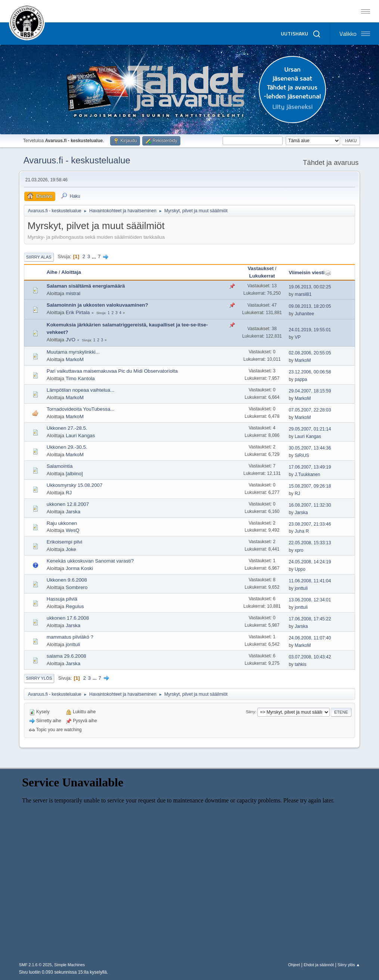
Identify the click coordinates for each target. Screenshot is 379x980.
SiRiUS (302, 455)
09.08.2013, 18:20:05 (310, 306)
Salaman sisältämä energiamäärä (86, 286)
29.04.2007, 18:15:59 (310, 391)
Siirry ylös (39, 678)
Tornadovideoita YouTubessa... (81, 409)
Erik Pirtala (78, 312)
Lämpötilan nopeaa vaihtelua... (81, 390)
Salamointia (60, 466)
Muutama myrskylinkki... (73, 352)
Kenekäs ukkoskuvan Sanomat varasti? (90, 561)
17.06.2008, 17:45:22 (310, 619)
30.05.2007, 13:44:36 (310, 448)
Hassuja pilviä (62, 599)
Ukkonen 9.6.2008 (67, 580)
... (95, 256)
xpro (299, 550)
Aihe (52, 272)
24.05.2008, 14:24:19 (310, 562)
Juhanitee (304, 314)
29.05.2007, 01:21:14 (310, 429)
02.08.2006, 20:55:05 (310, 353)
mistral (73, 293)
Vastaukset (261, 268)
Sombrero (77, 587)
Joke (71, 549)
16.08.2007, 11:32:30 (310, 505)
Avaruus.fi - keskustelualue (77, 160)
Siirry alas (39, 257)
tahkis (300, 664)
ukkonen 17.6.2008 (68, 618)
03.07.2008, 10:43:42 (310, 657)
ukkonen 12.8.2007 (68, 504)
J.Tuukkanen (307, 475)
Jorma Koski (79, 568)
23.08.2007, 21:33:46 (310, 524)
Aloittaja (71, 272)
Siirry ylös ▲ (349, 965)
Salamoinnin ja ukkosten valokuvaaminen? (97, 305)
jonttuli (301, 588)
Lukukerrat (262, 276)
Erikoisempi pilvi (65, 542)
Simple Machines (69, 965)
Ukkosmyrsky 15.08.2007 (75, 485)
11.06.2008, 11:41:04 (310, 581)
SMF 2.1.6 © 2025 (35, 965)
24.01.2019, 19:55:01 (310, 330)
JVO (71, 340)
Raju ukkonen (62, 523)
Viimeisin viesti (310, 273)
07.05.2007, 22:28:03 (310, 410)
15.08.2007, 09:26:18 (310, 486)
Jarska (73, 512)
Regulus (75, 606)
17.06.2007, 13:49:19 (310, 467)
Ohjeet (294, 965)
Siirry (251, 712)
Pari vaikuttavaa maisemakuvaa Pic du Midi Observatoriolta (112, 371)
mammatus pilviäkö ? (70, 637)
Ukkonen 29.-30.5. (67, 447)
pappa (301, 379)
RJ (69, 493)
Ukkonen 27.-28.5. (67, 428)
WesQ (73, 530)
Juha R (302, 531)
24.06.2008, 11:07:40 (310, 638)
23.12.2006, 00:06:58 (310, 372)
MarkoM (75, 359)
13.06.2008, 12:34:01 (310, 600)
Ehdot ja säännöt (319, 965)
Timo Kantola (80, 378)
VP (298, 337)
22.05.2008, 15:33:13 (310, 543)
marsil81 (303, 294)
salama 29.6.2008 (66, 656)
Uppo (300, 569)
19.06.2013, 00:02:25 (310, 287)
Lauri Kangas (80, 436)
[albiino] (74, 474)
